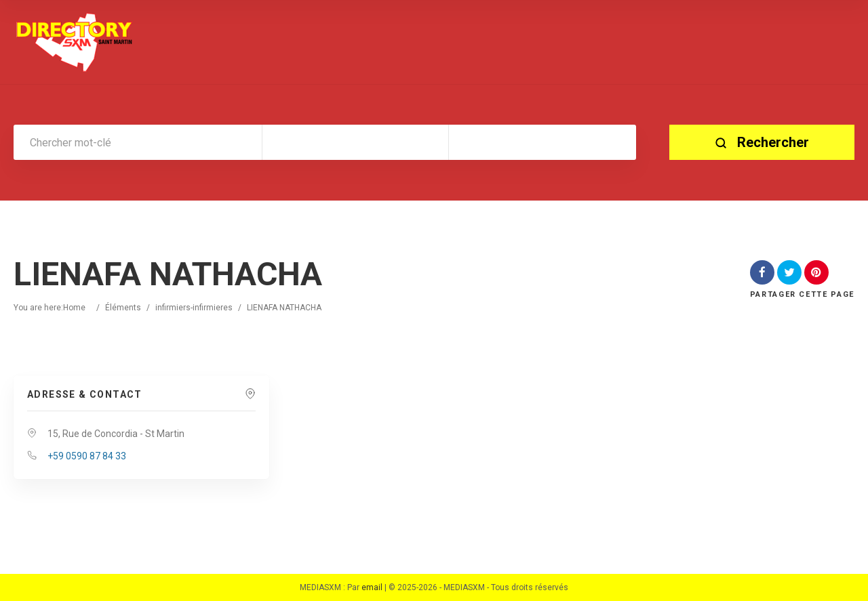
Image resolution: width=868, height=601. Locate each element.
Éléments (123, 308)
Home (74, 308)
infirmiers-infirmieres (194, 308)
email (372, 587)
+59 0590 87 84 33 (87, 456)
